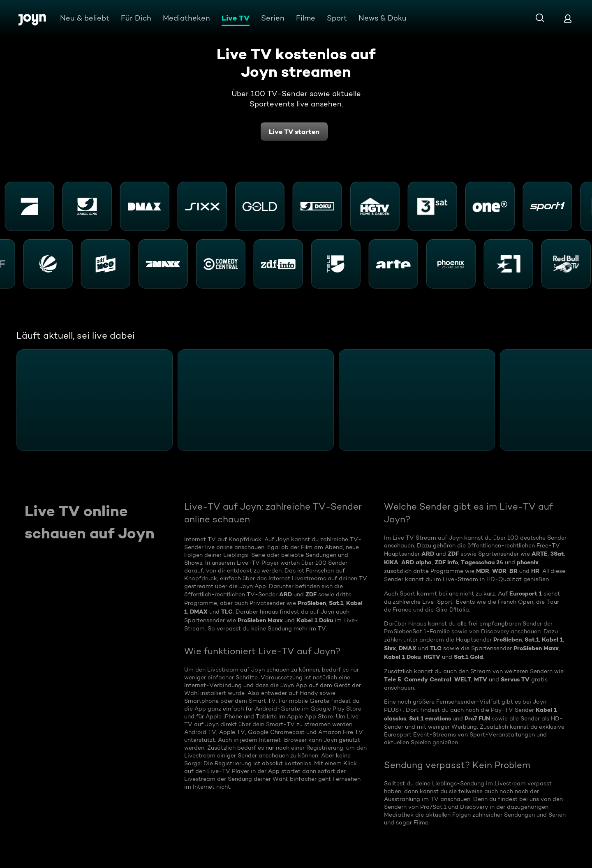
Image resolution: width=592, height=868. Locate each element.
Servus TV (515, 679)
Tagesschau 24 (482, 562)
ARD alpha (416, 562)
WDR (499, 571)
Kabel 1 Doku (315, 620)
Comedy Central (428, 679)
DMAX (199, 612)
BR (513, 571)
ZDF (311, 594)
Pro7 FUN (477, 718)
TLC (227, 612)
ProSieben (312, 603)
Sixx (390, 648)
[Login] (568, 18)
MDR (483, 571)
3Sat (557, 554)
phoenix (528, 562)
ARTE (540, 554)
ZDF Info (446, 562)
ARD (286, 594)
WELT (463, 679)
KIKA (391, 562)
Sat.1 (336, 603)
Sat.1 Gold (468, 657)
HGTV (432, 657)
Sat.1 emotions (430, 718)
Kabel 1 (552, 639)
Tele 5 (393, 679)
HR (535, 571)
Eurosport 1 (526, 593)
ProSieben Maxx (260, 620)
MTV (481, 679)
